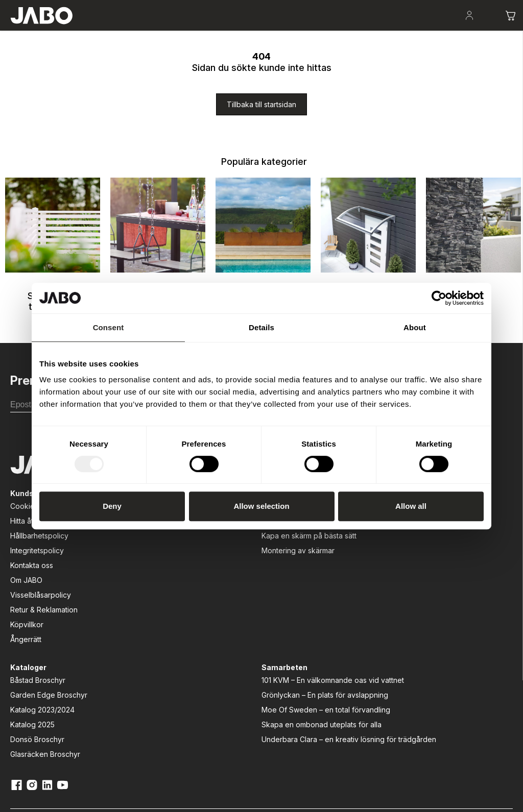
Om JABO (26, 637)
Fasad (286, 31)
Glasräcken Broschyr (267, 637)
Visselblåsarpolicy (41, 652)
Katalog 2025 (254, 608)
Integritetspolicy (37, 608)
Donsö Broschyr (259, 622)
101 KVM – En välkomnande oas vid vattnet (379, 574)
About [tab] (415, 327)
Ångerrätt (26, 696)
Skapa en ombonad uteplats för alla (376, 656)
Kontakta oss (32, 622)
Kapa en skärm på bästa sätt (162, 598)
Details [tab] (261, 327)
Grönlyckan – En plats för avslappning (385, 605)
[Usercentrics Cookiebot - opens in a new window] (439, 298)
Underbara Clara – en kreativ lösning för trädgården (379, 687)
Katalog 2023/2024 (264, 593)
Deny (112, 506)
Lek (211, 31)
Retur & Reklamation (44, 667)
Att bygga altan (146, 563)
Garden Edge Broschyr (270, 578)
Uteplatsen (130, 31)
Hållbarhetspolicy (39, 593)
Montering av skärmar (158, 618)
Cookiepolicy (33, 563)
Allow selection (261, 506)
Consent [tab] (109, 327)
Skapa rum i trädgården (73, 31)
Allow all (411, 506)
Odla (176, 31)
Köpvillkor (27, 682)
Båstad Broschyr (259, 563)
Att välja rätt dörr (149, 578)
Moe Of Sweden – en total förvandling (379, 630)
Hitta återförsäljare (41, 578)
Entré (246, 31)
